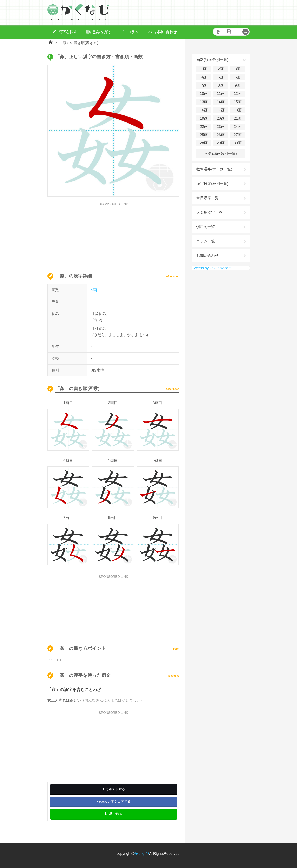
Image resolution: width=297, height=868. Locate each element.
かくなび (142, 854)
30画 (238, 143)
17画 (221, 110)
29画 (221, 143)
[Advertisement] (113, 235)
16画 (204, 110)
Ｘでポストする (114, 789)
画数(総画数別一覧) (221, 154)
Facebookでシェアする (114, 801)
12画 (238, 94)
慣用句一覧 (206, 227)
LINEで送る (114, 814)
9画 (94, 290)
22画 (204, 127)
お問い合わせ (207, 256)
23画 (221, 127)
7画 (204, 85)
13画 (204, 102)
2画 (221, 69)
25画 (204, 135)
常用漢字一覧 (207, 198)
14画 (221, 102)
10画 (204, 94)
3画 (238, 69)
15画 (238, 102)
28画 (204, 143)
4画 (204, 77)
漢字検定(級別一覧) (212, 184)
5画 (221, 77)
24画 (238, 127)
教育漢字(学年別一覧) (214, 169)
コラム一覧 (206, 241)
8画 (221, 85)
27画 (238, 135)
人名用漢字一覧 (209, 212)
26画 (221, 135)
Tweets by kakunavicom (212, 268)
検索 (245, 32)
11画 (221, 94)
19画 (204, 118)
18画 (238, 110)
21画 (238, 118)
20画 (221, 118)
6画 (238, 77)
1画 (204, 69)
